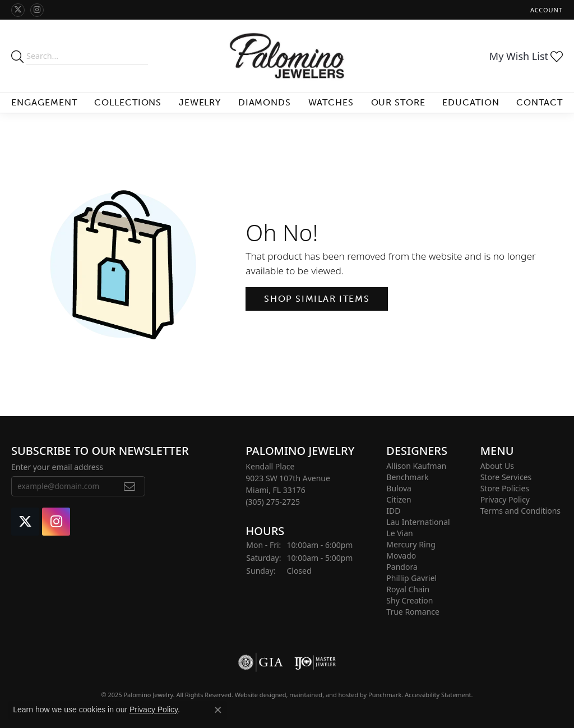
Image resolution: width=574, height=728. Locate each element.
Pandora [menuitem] (402, 567)
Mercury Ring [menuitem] (411, 544)
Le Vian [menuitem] (399, 533)
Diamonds (265, 102)
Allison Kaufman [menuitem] (416, 466)
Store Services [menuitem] (506, 477)
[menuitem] (261, 662)
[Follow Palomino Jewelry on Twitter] (18, 10)
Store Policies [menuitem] (505, 488)
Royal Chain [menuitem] (408, 589)
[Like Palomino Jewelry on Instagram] (37, 10)
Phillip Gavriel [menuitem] (411, 578)
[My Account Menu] (547, 10)
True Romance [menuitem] (413, 612)
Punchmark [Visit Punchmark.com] (385, 695)
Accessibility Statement (438, 695)
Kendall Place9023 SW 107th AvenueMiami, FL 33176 (288, 484)
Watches (331, 102)
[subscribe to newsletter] (130, 487)
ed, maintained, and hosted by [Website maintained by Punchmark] (324, 695)
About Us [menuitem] (497, 466)
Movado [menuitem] (401, 556)
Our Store (399, 102)
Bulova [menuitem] (399, 488)
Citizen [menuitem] (399, 499)
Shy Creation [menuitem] (409, 600)
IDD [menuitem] (393, 511)
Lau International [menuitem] (418, 522)
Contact (540, 102)
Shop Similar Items (317, 299)
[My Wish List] (526, 56)
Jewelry (200, 102)
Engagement (44, 102)
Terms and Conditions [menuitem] (520, 511)
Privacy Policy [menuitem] (505, 499)
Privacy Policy (154, 709)
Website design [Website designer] (257, 695)
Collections (128, 102)
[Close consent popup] (218, 710)
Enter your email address (57, 467)
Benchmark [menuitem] (407, 477)
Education (471, 102)
